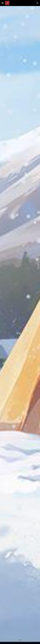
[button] (3, 3)
